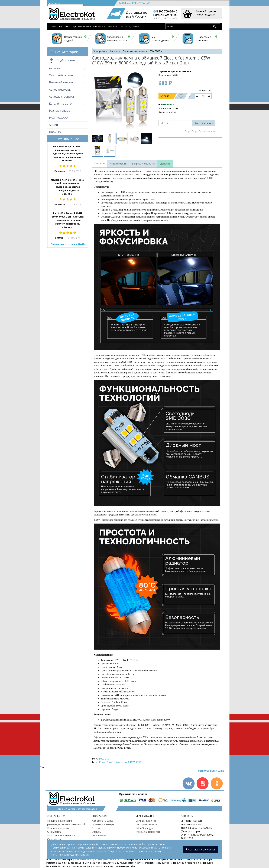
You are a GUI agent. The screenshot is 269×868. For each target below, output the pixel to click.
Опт (122, 26)
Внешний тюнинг (61, 82)
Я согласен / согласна (200, 849)
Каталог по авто (60, 104)
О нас (68, 26)
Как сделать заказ (103, 821)
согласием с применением (67, 851)
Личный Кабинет (146, 821)
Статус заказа (133, 26)
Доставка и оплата (82, 26)
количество (205, 90)
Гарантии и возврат (104, 824)
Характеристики (118, 164)
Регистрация (141, 3)
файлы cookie (137, 844)
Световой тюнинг (61, 75)
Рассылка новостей (148, 832)
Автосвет (56, 68)
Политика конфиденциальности (70, 855)
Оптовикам (54, 839)
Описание (100, 164)
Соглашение (99, 835)
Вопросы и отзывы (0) (143, 164)
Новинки (55, 132)
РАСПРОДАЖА (59, 118)
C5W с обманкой (117, 762)
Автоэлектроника (61, 97)
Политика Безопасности (62, 835)
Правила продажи (58, 828)
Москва (54, 3)
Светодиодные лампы (134, 51)
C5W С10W (155, 51)
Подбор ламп (62, 61)
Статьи (96, 828)
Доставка (165, 164)
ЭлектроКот (57, 26)
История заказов (147, 824)
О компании (54, 832)
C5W (139, 762)
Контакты (113, 26)
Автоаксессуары (60, 90)
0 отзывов (209, 131)
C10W (131, 762)
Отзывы (96, 832)
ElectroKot (104, 759)
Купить (166, 96)
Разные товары (60, 111)
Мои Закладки (145, 828)
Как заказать (99, 26)
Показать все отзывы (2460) (68, 244)
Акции (53, 125)
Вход (122, 3)
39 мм (102, 762)
